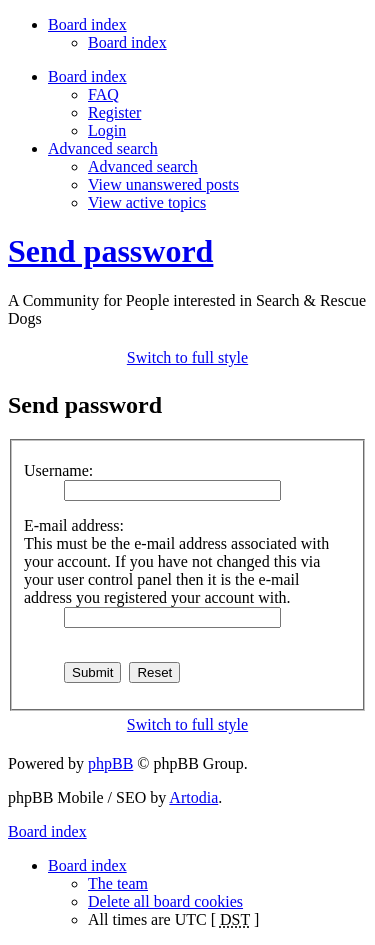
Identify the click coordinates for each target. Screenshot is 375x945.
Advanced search (143, 166)
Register (114, 112)
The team (118, 883)
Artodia (193, 797)
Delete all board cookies (165, 901)
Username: (58, 470)
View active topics (147, 202)
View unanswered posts (163, 184)
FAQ (103, 94)
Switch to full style (187, 357)
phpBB (110, 763)
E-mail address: (74, 525)
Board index (127, 42)
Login (107, 130)
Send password (110, 251)
